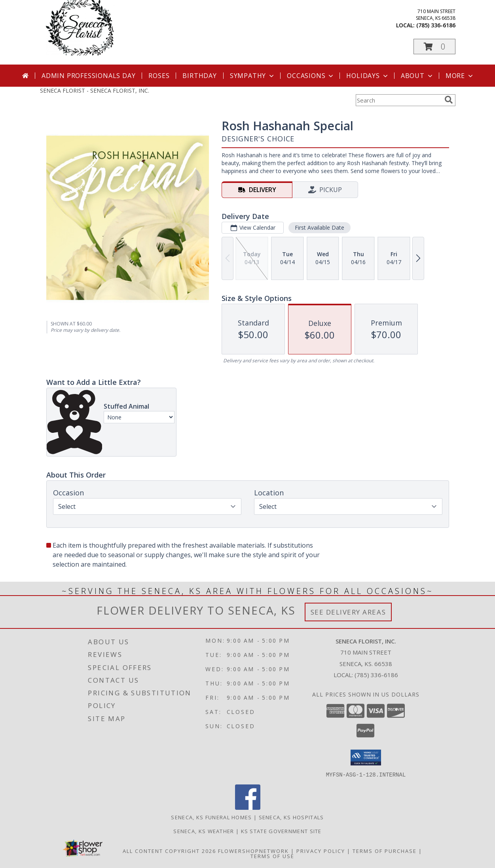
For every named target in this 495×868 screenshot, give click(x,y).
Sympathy (253, 76)
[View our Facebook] (248, 807)
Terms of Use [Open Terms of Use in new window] (272, 856)
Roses (159, 76)
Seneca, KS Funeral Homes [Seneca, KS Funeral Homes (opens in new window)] (211, 817)
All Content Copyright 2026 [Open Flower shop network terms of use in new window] (169, 851)
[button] (434, 47)
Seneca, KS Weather (204, 831)
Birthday (199, 76)
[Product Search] (398, 100)
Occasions (311, 76)
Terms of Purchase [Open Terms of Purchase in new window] (385, 851)
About (417, 76)
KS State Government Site (281, 831)
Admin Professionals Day (88, 76)
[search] (449, 100)
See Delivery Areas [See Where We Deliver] (348, 612)
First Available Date (319, 227)
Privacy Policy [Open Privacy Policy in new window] (321, 851)
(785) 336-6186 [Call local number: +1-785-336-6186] (436, 25)
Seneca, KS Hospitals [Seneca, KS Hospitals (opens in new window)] (291, 817)
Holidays (368, 76)
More (460, 76)
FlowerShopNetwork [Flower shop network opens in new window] (253, 851)
